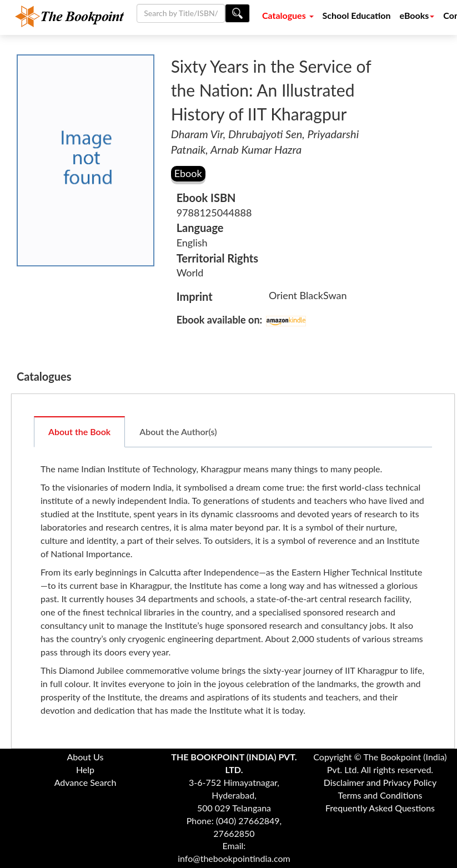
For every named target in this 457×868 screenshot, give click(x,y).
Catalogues (288, 15)
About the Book (79, 432)
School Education (357, 15)
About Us (86, 757)
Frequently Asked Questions (380, 808)
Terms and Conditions (380, 795)
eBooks (417, 15)
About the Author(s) (178, 432)
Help (85, 769)
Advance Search (86, 782)
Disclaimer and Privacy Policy (380, 782)
